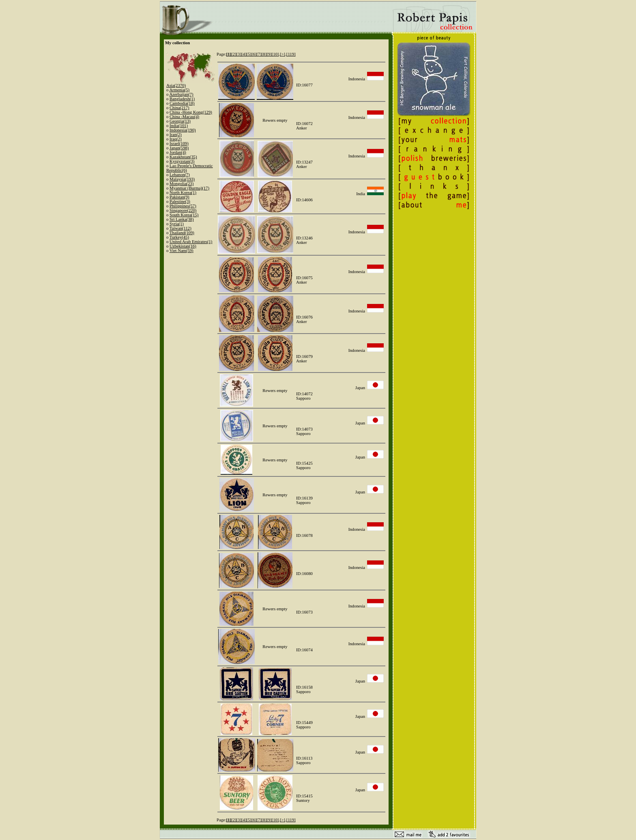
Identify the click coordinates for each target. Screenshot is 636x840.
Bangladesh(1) (182, 99)
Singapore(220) (183, 210)
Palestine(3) (180, 201)
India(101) (179, 126)
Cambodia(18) (182, 103)
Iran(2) (176, 135)
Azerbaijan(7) (181, 94)
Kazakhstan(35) (183, 157)
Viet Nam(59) (182, 251)
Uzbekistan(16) (183, 246)
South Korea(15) (184, 215)
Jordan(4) (178, 152)
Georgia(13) (180, 121)
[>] (283, 54)
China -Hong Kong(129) (191, 112)
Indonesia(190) (183, 130)
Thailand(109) (182, 233)
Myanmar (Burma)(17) (189, 188)
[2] (234, 54)
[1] (229, 54)
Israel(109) (179, 143)
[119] (291, 54)
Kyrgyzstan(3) (182, 161)
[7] (259, 54)
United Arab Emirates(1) (191, 242)
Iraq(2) (176, 139)
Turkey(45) (179, 237)
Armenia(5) (179, 90)
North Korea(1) (183, 193)
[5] (249, 54)
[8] (264, 54)
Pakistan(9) (179, 197)
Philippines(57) (183, 206)
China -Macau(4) (184, 117)
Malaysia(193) (182, 179)
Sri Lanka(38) (182, 219)
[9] (269, 54)
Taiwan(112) (180, 228)
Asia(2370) (176, 85)
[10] (275, 54)
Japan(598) (179, 148)
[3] (239, 54)
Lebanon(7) (180, 175)
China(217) (179, 108)
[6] (254, 54)
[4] (244, 54)
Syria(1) (177, 224)
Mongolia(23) (182, 184)
